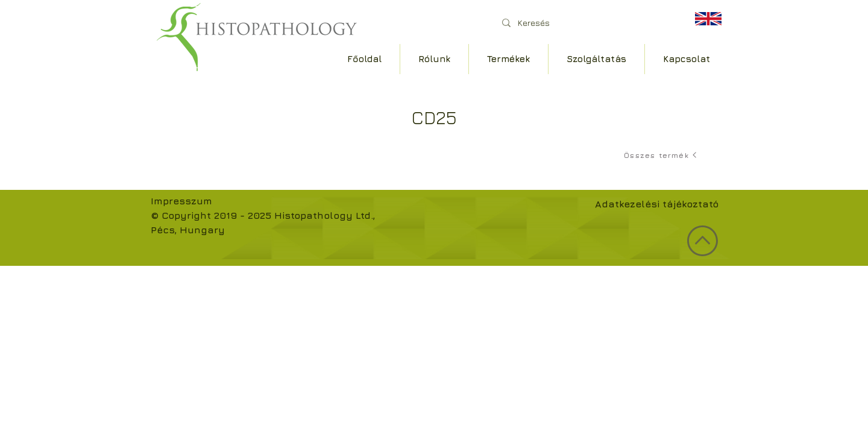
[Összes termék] (661, 155)
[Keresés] (584, 23)
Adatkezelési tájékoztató (657, 204)
